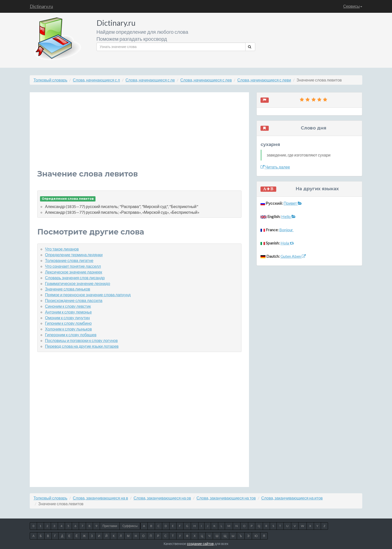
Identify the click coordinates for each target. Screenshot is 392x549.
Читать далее (275, 167)
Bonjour (286, 230)
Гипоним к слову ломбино (68, 323)
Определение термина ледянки (74, 255)
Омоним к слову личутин (67, 318)
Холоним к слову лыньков (68, 329)
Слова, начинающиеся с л (96, 80)
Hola (287, 243)
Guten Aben (293, 256)
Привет (293, 203)
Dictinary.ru (41, 6)
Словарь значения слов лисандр (75, 278)
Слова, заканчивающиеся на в (100, 498)
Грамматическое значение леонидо (77, 283)
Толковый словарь (50, 80)
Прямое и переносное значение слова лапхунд (88, 295)
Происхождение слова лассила (74, 300)
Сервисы (353, 6)
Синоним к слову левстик (68, 306)
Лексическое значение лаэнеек (73, 272)
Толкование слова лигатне (69, 260)
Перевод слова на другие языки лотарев (82, 346)
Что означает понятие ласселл (73, 266)
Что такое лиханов (62, 249)
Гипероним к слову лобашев (71, 335)
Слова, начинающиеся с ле (150, 80)
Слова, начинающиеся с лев (206, 80)
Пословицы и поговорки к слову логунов (81, 340)
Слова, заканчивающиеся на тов (226, 498)
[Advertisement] (139, 135)
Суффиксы (130, 526)
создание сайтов (200, 544)
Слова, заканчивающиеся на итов (292, 498)
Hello (288, 216)
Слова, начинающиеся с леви (264, 80)
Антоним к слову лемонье (68, 312)
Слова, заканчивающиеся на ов (162, 498)
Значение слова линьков (68, 289)
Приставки (110, 526)
